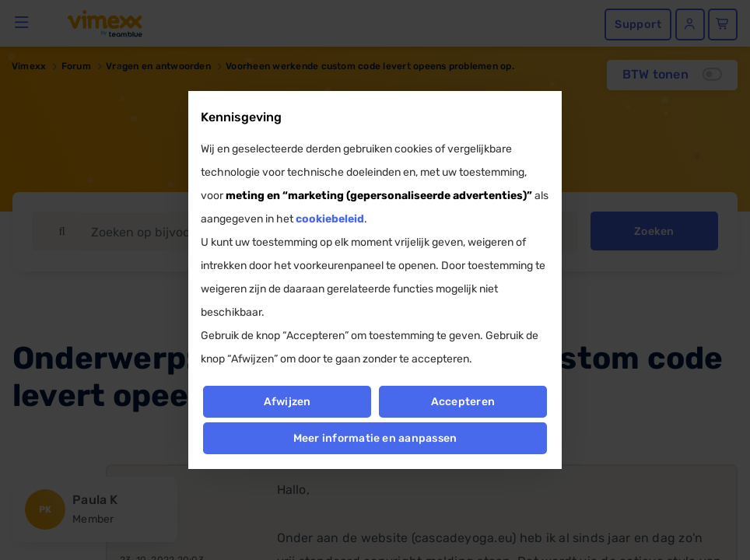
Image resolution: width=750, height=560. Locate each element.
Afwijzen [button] (287, 402)
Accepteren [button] (463, 402)
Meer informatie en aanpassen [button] (375, 438)
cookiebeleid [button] (330, 219)
